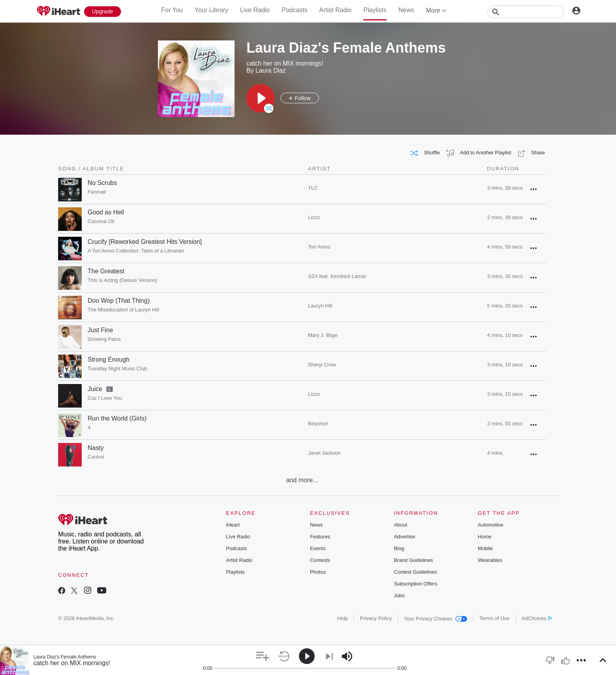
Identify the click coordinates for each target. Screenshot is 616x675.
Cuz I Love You (105, 398)
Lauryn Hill (320, 306)
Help (343, 618)
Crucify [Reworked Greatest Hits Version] (145, 242)
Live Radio (255, 10)
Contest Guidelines (416, 572)
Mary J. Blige (323, 335)
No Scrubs (102, 183)
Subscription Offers (416, 584)
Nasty (96, 448)
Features (320, 537)
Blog (399, 548)
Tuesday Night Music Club (117, 369)
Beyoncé (318, 423)
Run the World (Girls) (117, 418)
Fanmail (97, 192)
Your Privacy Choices (435, 619)
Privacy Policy (376, 618)
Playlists (375, 10)
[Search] (525, 12)
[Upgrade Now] (103, 12)
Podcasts (295, 10)
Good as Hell (106, 212)
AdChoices (537, 618)
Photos (318, 572)
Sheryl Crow (322, 365)
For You (172, 10)
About (401, 525)
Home (485, 537)
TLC (313, 188)
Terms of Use (494, 618)
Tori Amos (319, 247)
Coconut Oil (101, 221)
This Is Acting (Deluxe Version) (122, 280)
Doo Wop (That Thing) (119, 301)
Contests (320, 560)
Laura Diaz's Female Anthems (65, 657)
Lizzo (314, 217)
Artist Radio (336, 10)
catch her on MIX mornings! (72, 663)
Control (96, 457)
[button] (260, 98)
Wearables (490, 560)
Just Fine (100, 330)
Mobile (485, 548)
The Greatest (106, 271)
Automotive (490, 525)
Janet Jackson (324, 453)
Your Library (211, 10)
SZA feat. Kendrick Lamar (337, 276)
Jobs (399, 595)
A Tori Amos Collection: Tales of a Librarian (136, 251)
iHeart (233, 525)
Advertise (405, 537)
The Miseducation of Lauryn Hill (123, 310)
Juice (95, 389)
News (406, 10)
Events (318, 548)
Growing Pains (104, 339)
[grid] (302, 326)
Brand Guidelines (414, 560)
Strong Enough (109, 359)
